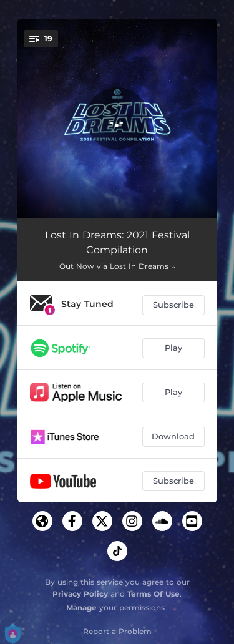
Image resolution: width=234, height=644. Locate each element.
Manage (81, 607)
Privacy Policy (80, 594)
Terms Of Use (154, 594)
